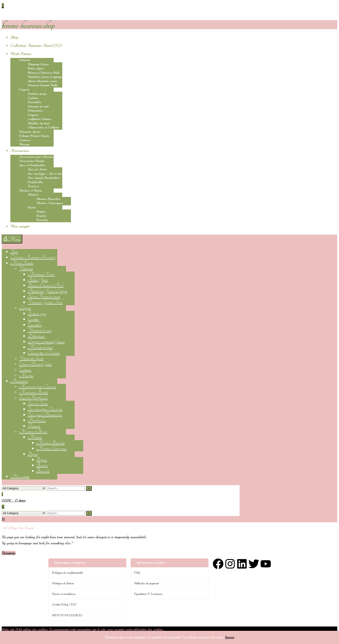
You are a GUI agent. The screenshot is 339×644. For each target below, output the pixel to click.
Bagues (41, 212)
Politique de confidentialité (67, 573)
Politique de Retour (63, 583)
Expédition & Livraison (148, 594)
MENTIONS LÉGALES (67, 615)
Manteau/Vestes (38, 64)
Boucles (41, 216)
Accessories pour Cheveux (36, 157)
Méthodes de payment (146, 583)
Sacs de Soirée (37, 169)
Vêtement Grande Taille (43, 85)
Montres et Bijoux (31, 191)
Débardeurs (35, 111)
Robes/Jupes (36, 68)
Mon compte (20, 226)
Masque (24, 144)
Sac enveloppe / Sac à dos (45, 174)
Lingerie (24, 90)
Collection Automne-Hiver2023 (36, 46)
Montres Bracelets (48, 199)
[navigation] (12, 239)
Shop (14, 37)
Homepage (9, 553)
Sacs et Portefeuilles (32, 165)
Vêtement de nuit (38, 106)
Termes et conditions (64, 594)
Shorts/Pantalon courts (43, 81)
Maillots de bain (39, 123)
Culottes (33, 98)
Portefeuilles (35, 182)
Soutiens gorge (37, 94)
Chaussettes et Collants (43, 127)
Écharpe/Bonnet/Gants (34, 136)
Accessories (20, 151)
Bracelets (42, 220)
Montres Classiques (50, 203)
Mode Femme (21, 54)
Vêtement (24, 60)
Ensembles (34, 102)
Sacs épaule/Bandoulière (44, 178)
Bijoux (32, 207)
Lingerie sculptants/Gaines (40, 117)
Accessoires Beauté (32, 161)
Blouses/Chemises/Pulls (44, 73)
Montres (33, 195)
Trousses (33, 186)
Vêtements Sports (30, 132)
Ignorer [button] (230, 637)
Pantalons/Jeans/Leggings (45, 77)
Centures (25, 140)
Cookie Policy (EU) (64, 605)
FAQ (137, 573)
